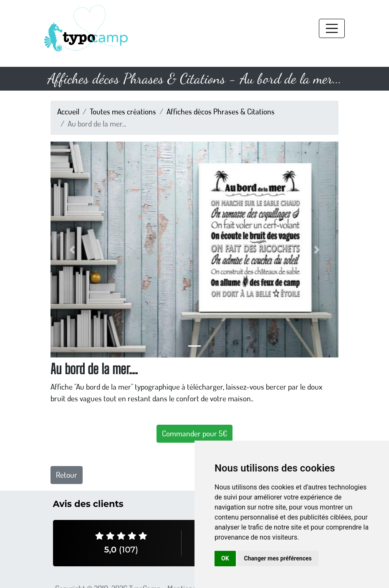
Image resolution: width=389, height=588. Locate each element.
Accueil (68, 111)
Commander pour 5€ (194, 433)
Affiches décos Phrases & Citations (221, 111)
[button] (72, 250)
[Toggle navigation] (332, 28)
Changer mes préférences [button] (278, 558)
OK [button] (225, 558)
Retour (67, 475)
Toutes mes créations (123, 111)
